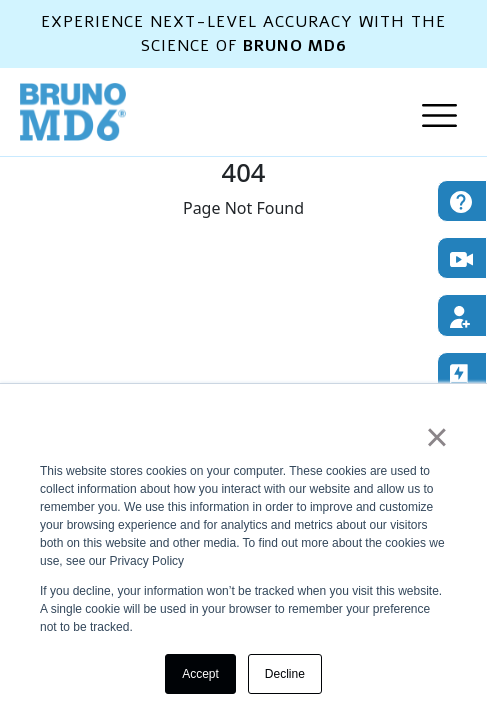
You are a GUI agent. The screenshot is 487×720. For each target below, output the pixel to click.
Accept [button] (200, 674)
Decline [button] (285, 674)
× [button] (436, 437)
